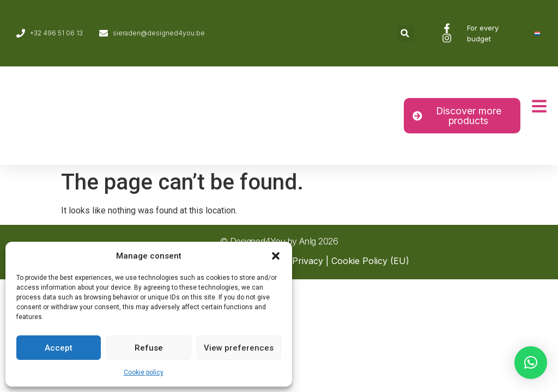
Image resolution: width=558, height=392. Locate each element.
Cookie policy (144, 372)
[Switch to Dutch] (537, 33)
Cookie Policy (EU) (370, 261)
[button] (276, 256)
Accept (59, 348)
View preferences (239, 348)
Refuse (149, 348)
